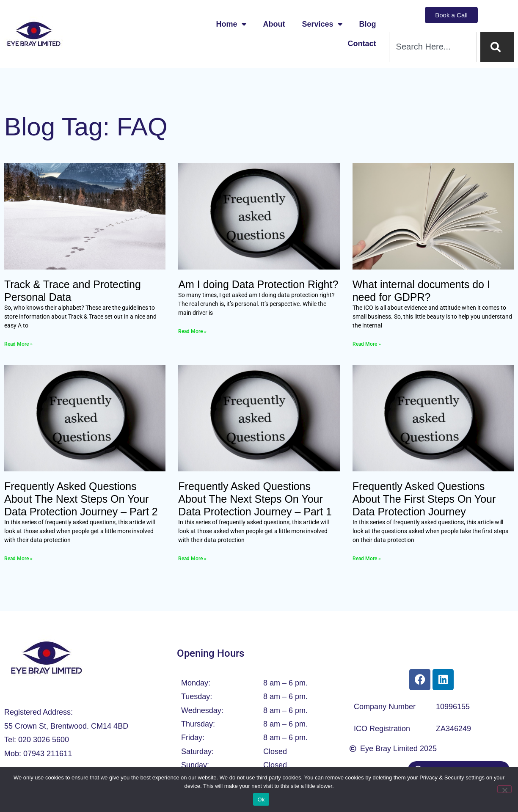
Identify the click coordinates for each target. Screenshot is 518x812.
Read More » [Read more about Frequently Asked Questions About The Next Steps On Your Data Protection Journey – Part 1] (192, 559)
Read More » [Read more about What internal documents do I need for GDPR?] (367, 344)
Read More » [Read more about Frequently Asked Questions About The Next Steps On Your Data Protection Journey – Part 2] (18, 559)
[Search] (497, 47)
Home (231, 24)
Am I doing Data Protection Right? (258, 284)
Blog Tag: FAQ (86, 127)
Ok (261, 800)
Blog (368, 24)
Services (322, 24)
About (274, 24)
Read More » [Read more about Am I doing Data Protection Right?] (192, 331)
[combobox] (433, 47)
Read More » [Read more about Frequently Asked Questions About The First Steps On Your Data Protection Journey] (367, 559)
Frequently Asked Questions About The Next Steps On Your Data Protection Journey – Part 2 (81, 499)
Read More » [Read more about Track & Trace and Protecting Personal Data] (18, 344)
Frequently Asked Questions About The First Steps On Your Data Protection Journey (424, 499)
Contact (362, 44)
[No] (504, 789)
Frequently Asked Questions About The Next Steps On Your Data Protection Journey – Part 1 (255, 499)
